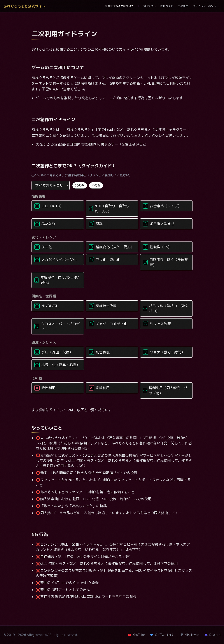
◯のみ (80, 185)
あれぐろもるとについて (119, 6)
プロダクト (149, 6)
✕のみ (96, 185)
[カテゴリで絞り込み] (51, 185)
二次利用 (183, 6)
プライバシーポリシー (206, 6)
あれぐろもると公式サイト (24, 6)
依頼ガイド (167, 6)
